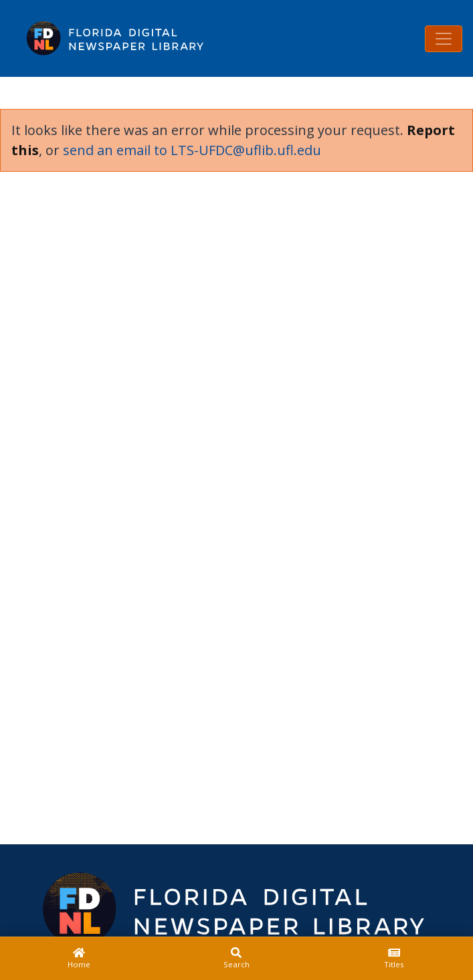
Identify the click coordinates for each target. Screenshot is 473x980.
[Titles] (394, 959)
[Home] (79, 959)
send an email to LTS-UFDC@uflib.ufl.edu (192, 150)
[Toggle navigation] (444, 39)
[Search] (237, 959)
